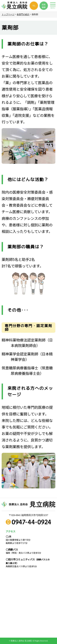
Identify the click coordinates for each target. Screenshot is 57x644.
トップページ (8, 14)
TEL (34, 6)
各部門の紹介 (23, 14)
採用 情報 (44, 6)
